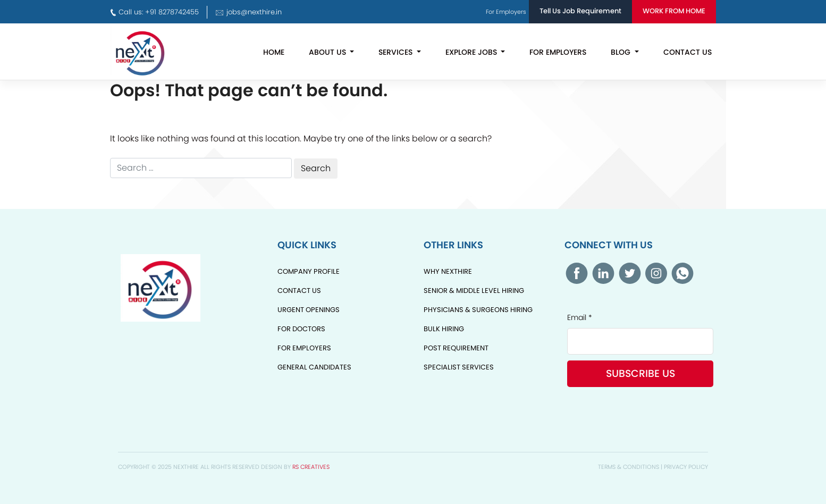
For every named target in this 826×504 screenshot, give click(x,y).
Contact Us (688, 52)
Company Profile (309, 271)
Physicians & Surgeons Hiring (478, 310)
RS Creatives (311, 467)
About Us (328, 52)
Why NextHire (448, 271)
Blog (622, 52)
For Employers (558, 52)
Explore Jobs (472, 52)
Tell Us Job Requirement (580, 11)
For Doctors (301, 329)
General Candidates (314, 367)
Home (274, 52)
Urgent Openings (309, 310)
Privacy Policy (686, 467)
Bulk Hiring (444, 329)
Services (397, 52)
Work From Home (674, 11)
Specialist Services (459, 367)
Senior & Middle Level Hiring (474, 291)
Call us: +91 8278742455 (154, 12)
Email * (580, 317)
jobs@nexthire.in (248, 12)
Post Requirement (456, 348)
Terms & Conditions (629, 467)
